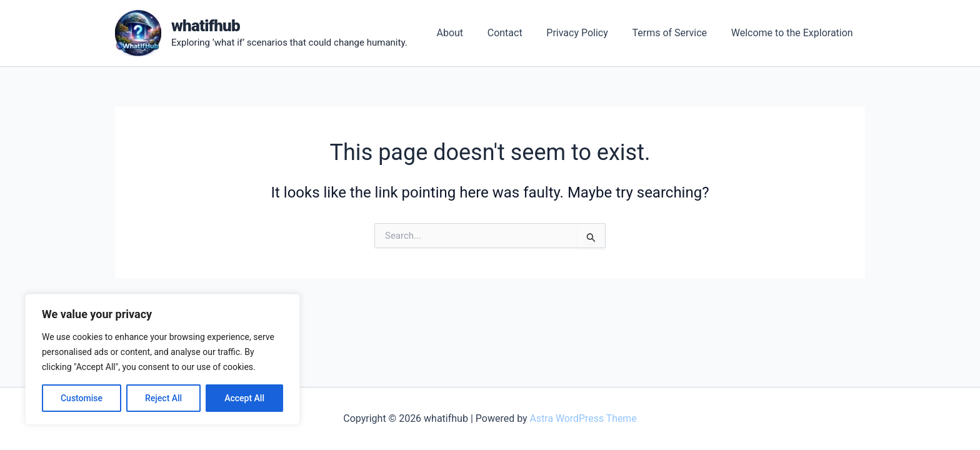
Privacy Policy (588, 33)
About (468, 33)
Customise (82, 398)
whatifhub (206, 26)
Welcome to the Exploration (794, 33)
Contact (519, 33)
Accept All (244, 398)
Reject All (163, 398)
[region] (162, 359)
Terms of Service (676, 33)
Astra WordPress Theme (583, 418)
